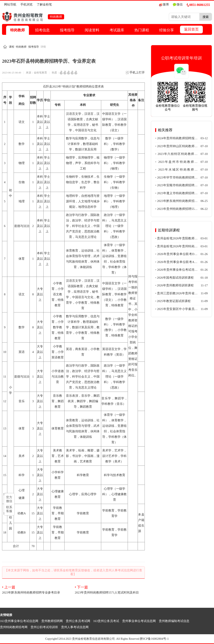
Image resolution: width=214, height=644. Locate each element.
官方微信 (9, 499)
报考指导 (67, 30)
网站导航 (10, 4)
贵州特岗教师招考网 (14, 627)
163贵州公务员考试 (106, 621)
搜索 (206, 17)
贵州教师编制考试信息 (174, 621)
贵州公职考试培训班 (44, 627)
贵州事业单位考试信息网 (139, 621)
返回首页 (191, 29)
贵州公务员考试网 (78, 621)
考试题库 (117, 30)
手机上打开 (135, 74)
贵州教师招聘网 (52, 621)
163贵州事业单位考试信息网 (19, 621)
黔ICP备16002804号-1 (154, 639)
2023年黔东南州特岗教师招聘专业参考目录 (37, 589)
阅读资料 (92, 30)
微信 (178, 5)
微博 (164, 5)
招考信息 (42, 30)
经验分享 (167, 30)
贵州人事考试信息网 (75, 627)
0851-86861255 (198, 5)
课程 (12, 47)
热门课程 (142, 30)
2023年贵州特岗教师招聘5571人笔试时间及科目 (110, 589)
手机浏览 (26, 4)
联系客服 (9, 509)
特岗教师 (18, 30)
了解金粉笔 (44, 4)
